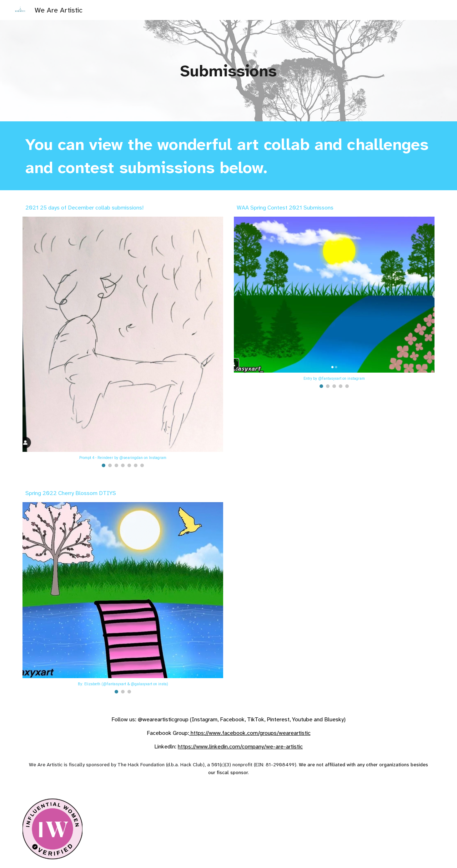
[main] (228, 71)
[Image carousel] (123, 342)
